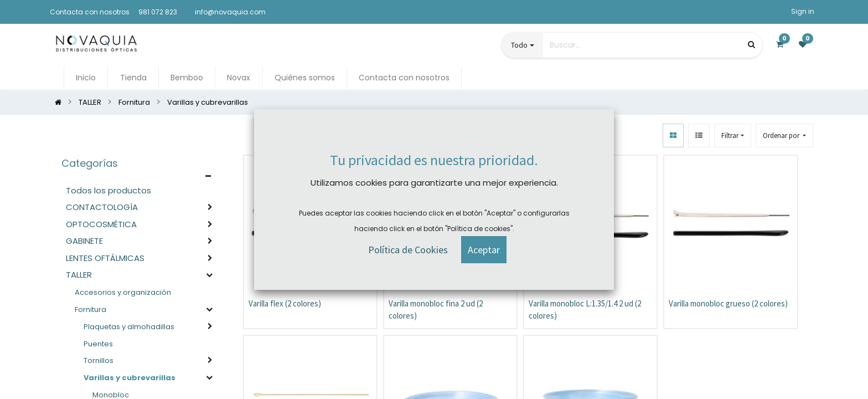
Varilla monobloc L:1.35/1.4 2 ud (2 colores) (585, 310)
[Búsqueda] (751, 45)
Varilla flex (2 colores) (285, 304)
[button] (784, 136)
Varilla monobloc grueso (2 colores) (728, 304)
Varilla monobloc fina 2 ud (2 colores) (436, 310)
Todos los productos (108, 191)
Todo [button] (519, 45)
